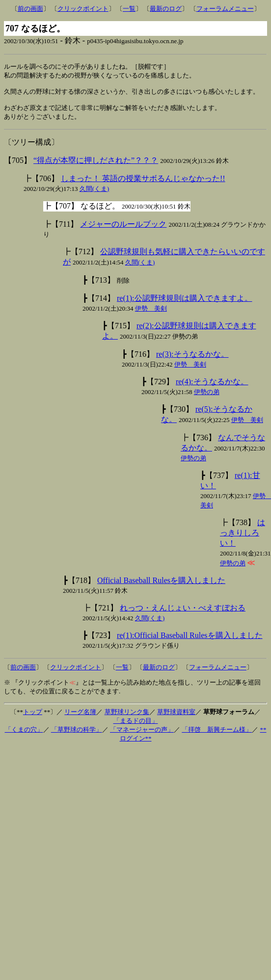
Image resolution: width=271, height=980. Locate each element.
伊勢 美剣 (151, 314)
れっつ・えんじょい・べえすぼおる (183, 613)
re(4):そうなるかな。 (212, 387)
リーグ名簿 (80, 717)
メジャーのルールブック (123, 229)
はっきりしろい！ (243, 538)
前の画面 (30, 9)
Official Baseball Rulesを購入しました (161, 586)
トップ (33, 717)
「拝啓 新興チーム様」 (217, 735)
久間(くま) (95, 194)
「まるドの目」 (136, 726)
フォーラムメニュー (225, 9)
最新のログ (166, 9)
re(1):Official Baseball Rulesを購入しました (190, 641)
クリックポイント (83, 9)
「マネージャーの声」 (142, 735)
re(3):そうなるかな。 (192, 359)
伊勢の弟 (207, 397)
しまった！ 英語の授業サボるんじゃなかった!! (143, 184)
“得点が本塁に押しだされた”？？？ (96, 166)
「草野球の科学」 (77, 735)
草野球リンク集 (127, 717)
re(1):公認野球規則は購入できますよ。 (185, 304)
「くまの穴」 (24, 735)
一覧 (129, 9)
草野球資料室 (176, 717)
